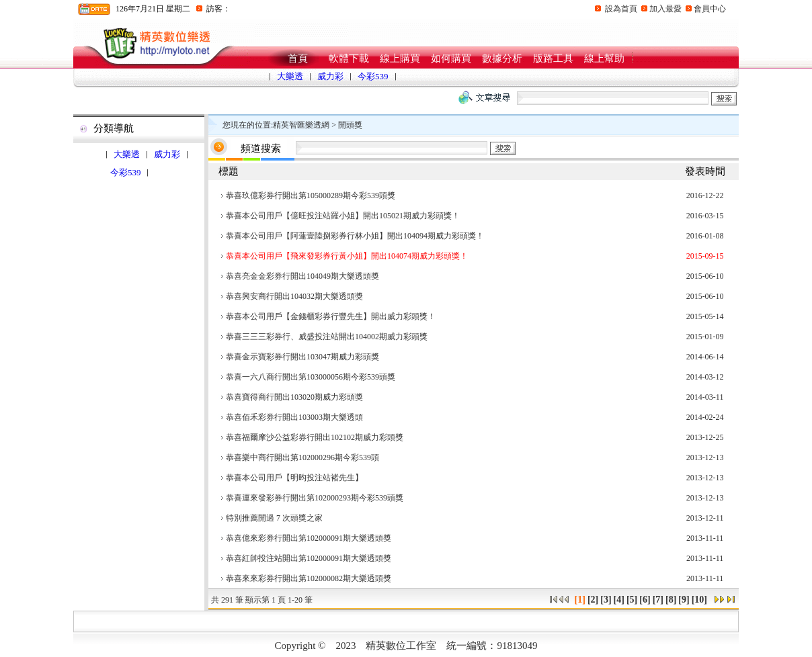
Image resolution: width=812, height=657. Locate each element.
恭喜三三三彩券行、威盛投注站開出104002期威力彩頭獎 (327, 337)
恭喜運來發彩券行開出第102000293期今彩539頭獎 (315, 498)
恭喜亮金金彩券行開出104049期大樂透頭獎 (302, 276)
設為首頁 (621, 9)
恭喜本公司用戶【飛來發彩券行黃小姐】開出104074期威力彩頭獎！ (347, 256)
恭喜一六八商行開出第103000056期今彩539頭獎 (311, 377)
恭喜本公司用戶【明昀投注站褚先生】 (294, 478)
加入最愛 (665, 9)
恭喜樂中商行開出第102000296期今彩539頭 (302, 457)
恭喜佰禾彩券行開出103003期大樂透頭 (294, 417)
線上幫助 (604, 58)
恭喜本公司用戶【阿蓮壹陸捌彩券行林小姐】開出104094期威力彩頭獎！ (355, 236)
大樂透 (290, 76)
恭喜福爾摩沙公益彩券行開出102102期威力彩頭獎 (315, 437)
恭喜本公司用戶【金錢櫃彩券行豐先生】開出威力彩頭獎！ (331, 316)
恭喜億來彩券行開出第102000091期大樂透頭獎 (309, 538)
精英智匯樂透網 (301, 125)
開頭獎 (350, 125)
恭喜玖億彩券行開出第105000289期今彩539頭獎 (311, 195)
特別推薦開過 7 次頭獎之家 (274, 518)
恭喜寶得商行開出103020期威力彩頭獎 (294, 397)
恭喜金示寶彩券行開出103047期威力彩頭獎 (302, 357)
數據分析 (502, 58)
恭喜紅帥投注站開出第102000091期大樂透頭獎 (309, 558)
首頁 (298, 58)
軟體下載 (349, 58)
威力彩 (330, 76)
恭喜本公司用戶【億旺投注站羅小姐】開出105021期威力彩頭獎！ (343, 216)
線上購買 (400, 58)
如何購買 (451, 58)
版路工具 (553, 58)
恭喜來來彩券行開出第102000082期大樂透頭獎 (309, 578)
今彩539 (373, 76)
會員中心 (710, 9)
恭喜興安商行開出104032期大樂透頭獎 (294, 296)
